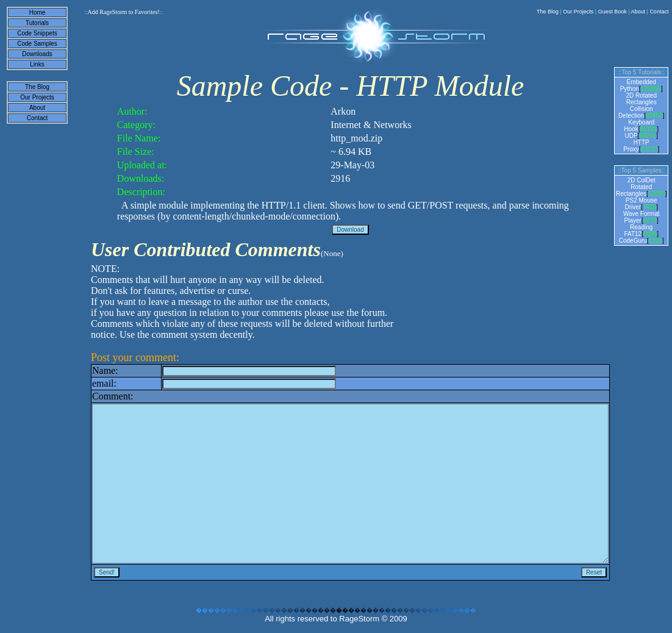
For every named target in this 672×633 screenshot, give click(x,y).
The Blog (548, 12)
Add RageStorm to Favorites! (123, 12)
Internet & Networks (371, 125)
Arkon (343, 111)
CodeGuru (633, 241)
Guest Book (613, 12)
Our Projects (578, 12)
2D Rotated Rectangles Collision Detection (638, 105)
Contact (659, 12)
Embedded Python (638, 85)
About (638, 12)
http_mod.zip (356, 138)
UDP (631, 136)
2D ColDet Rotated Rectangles (636, 187)
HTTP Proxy (636, 146)
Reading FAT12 (638, 231)
